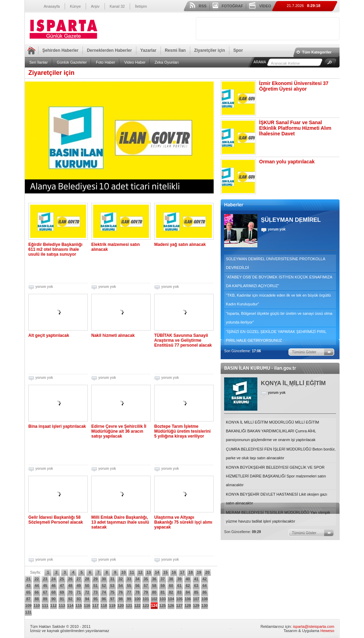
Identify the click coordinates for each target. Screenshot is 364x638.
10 (123, 572)
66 (37, 592)
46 (53, 586)
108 (205, 599)
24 (53, 579)
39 (179, 579)
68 (53, 592)
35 (146, 579)
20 (207, 572)
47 (62, 586)
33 (129, 579)
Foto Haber (105, 62)
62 (188, 586)
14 (157, 572)
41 (196, 579)
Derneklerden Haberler (109, 50)
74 (104, 592)
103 (163, 599)
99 (129, 599)
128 (188, 605)
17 (182, 572)
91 (62, 599)
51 (95, 586)
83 (179, 592)
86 (205, 592)
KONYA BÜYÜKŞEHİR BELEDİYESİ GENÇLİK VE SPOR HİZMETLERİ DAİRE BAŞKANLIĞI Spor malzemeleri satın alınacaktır (276, 476)
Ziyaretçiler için (209, 50)
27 (79, 579)
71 (79, 592)
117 (95, 605)
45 (45, 586)
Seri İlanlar (39, 62)
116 (87, 605)
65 (28, 592)
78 (137, 592)
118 (104, 605)
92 (70, 599)
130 (205, 605)
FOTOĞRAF (233, 6)
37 (163, 579)
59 (163, 586)
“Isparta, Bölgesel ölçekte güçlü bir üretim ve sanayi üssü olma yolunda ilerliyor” (279, 318)
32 (121, 579)
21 (28, 579)
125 (163, 605)
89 (45, 599)
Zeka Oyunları (167, 62)
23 (45, 579)
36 (154, 579)
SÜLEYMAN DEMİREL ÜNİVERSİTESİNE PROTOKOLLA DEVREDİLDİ (276, 263)
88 (37, 599)
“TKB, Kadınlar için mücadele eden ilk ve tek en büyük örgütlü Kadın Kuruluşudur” (278, 300)
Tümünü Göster (304, 352)
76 (121, 592)
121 (129, 605)
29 (95, 579)
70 (70, 592)
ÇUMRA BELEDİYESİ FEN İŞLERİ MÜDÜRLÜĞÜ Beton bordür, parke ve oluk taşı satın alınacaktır (281, 453)
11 (132, 572)
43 (28, 586)
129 (196, 605)
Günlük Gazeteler (72, 62)
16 (174, 572)
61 (179, 586)
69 (62, 592)
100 (137, 599)
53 (112, 586)
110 (37, 605)
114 (70, 605)
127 (179, 605)
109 (28, 605)
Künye (75, 6)
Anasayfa (52, 6)
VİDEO (265, 6)
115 (79, 605)
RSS (203, 6)
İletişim (141, 6)
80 (154, 592)
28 (87, 579)
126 (171, 605)
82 (171, 592)
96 (104, 599)
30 (104, 579)
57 (146, 586)
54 (121, 586)
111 (45, 605)
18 (191, 572)
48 (70, 586)
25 (62, 579)
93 (79, 599)
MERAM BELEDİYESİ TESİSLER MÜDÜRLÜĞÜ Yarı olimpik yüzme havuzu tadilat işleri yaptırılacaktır (278, 517)
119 (112, 605)
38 (171, 579)
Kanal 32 (117, 6)
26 (70, 579)
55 (129, 586)
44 (37, 586)
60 (171, 586)
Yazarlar (148, 50)
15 (165, 572)
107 (196, 599)
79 (146, 592)
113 (62, 605)
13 (149, 572)
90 (53, 599)
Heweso (327, 631)
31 (112, 579)
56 (137, 586)
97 (112, 599)
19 (199, 572)
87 (28, 599)
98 (121, 599)
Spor (238, 50)
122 (137, 605)
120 (121, 605)
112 (53, 605)
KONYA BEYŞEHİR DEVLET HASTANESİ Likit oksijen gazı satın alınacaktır (277, 499)
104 (171, 599)
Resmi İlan (175, 50)
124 (154, 605)
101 (146, 599)
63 (196, 586)
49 (79, 586)
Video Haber (135, 62)
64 (205, 586)
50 (87, 586)
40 (188, 579)
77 (129, 592)
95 (95, 599)
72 (87, 592)
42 (205, 579)
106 (188, 599)
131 (28, 612)
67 (45, 592)
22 (37, 579)
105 (179, 599)
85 (196, 592)
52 (104, 586)
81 (163, 592)
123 (146, 605)
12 (140, 572)
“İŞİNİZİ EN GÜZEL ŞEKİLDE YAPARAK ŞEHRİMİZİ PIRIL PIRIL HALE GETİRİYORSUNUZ (276, 336)
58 (154, 586)
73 (95, 592)
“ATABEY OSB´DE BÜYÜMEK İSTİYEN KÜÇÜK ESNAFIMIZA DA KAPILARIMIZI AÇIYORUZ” (279, 281)
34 (137, 579)
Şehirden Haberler (60, 50)
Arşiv (95, 6)
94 (87, 599)
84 (188, 592)
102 (154, 599)
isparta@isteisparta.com (314, 626)
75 (112, 592)
